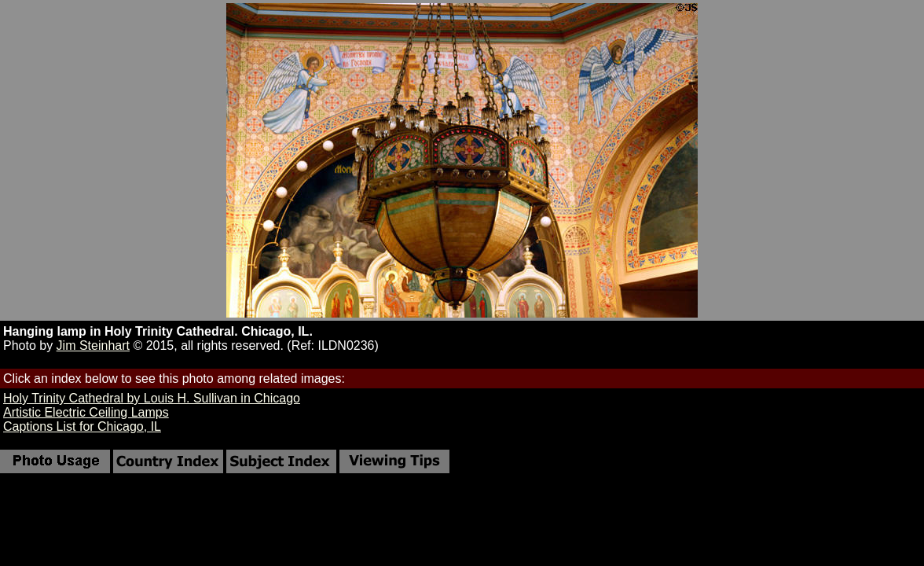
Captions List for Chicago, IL (82, 426)
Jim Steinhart (93, 345)
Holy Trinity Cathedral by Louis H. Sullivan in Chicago (152, 398)
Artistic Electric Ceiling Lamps (86, 412)
